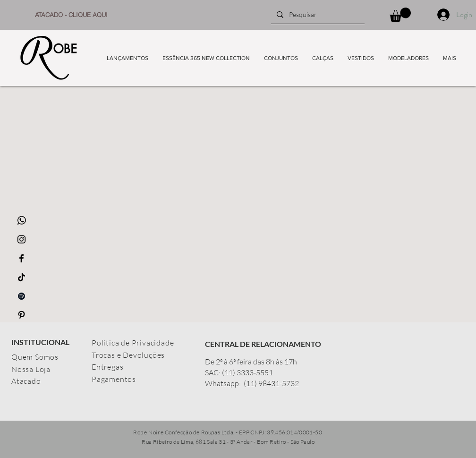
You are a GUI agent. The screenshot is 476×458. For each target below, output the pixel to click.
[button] (400, 15)
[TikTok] (21, 277)
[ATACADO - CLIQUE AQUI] (71, 15)
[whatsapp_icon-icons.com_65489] (21, 220)
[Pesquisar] (317, 15)
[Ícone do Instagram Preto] (21, 239)
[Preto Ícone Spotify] (21, 296)
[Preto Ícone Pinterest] (21, 315)
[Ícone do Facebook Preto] (21, 258)
